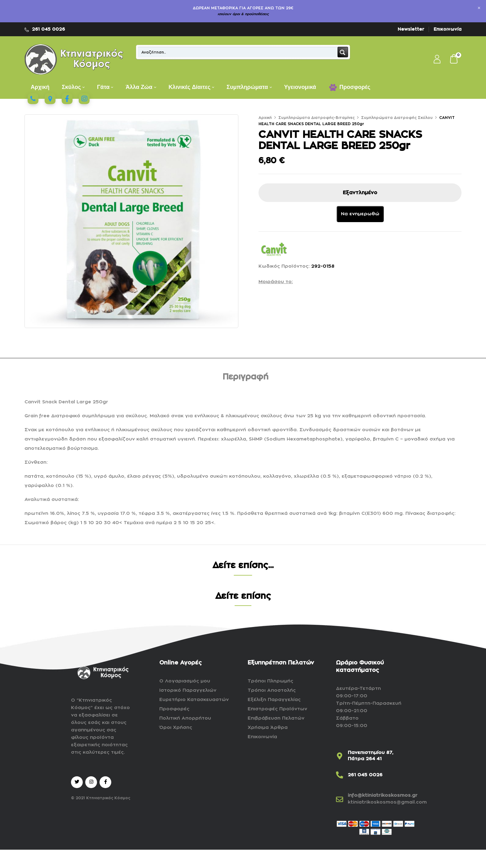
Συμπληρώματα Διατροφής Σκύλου (397, 118)
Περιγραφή (245, 377)
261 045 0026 (49, 29)
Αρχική (265, 118)
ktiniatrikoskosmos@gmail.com (387, 802)
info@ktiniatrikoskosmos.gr (383, 795)
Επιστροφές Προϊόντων (277, 709)
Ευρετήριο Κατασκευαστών (194, 700)
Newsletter (411, 29)
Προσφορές (174, 709)
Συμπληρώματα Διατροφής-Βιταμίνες (316, 118)
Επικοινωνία (448, 29)
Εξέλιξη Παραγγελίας (274, 700)
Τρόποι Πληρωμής (270, 681)
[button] (454, 59)
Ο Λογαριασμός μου (185, 681)
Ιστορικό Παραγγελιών (188, 690)
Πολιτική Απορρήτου (185, 718)
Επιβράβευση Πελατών (276, 718)
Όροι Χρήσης (176, 728)
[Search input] (238, 52)
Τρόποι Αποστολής (272, 690)
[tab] (245, 378)
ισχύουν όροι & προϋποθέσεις (243, 14)
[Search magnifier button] (343, 52)
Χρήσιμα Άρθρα (268, 728)
